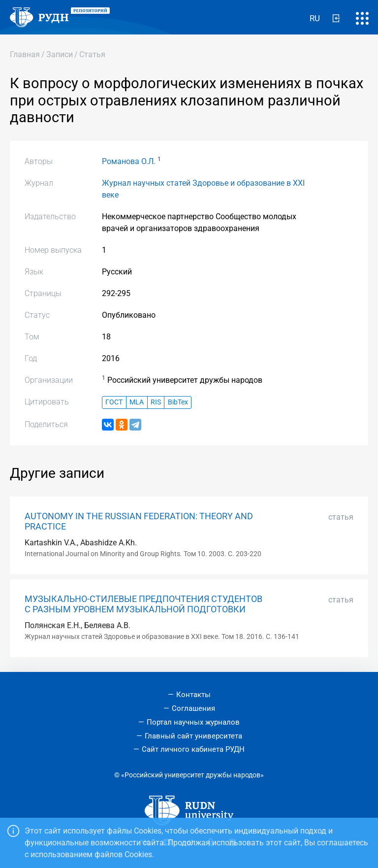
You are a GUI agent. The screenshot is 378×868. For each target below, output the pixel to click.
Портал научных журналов (193, 722)
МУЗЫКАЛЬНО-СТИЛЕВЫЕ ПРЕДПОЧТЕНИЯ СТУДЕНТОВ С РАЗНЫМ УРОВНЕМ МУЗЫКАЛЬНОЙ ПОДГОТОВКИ (143, 604)
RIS (156, 402)
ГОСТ (114, 402)
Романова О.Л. (129, 161)
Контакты (193, 695)
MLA (137, 402)
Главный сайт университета (193, 736)
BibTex (178, 402)
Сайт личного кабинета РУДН (193, 749)
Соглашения (193, 708)
